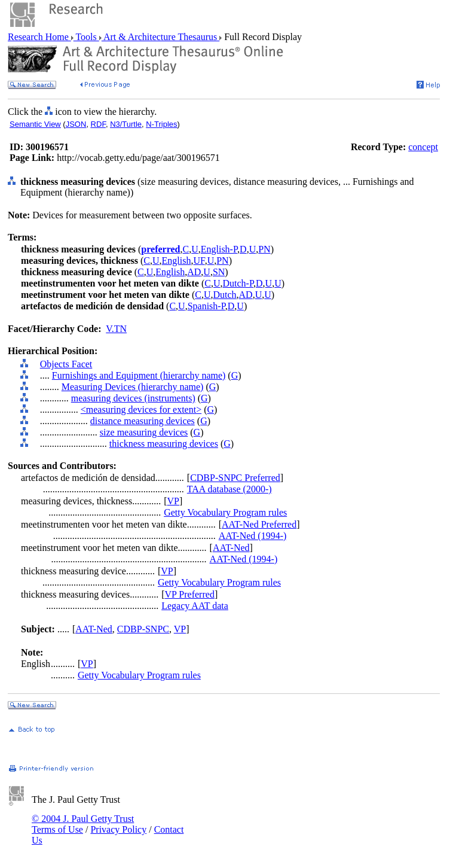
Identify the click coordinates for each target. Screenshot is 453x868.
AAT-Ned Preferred (259, 524)
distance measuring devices (143, 421)
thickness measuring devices (164, 444)
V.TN (116, 329)
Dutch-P (238, 283)
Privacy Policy (118, 829)
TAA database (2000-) (229, 489)
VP (173, 501)
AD (194, 272)
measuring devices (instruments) (133, 398)
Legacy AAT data (195, 606)
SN (219, 272)
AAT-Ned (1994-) (253, 536)
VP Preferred (190, 594)
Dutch (224, 295)
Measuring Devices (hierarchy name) (133, 387)
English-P (219, 249)
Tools (86, 37)
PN (264, 249)
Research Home (39, 37)
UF (199, 261)
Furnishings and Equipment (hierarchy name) (139, 375)
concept (423, 147)
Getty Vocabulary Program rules (225, 512)
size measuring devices (144, 432)
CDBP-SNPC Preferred (235, 478)
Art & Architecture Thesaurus (160, 37)
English (177, 261)
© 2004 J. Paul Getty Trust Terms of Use (83, 824)
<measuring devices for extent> (141, 409)
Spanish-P (206, 306)
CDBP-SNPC (143, 629)
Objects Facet (66, 364)
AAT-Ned (231, 548)
